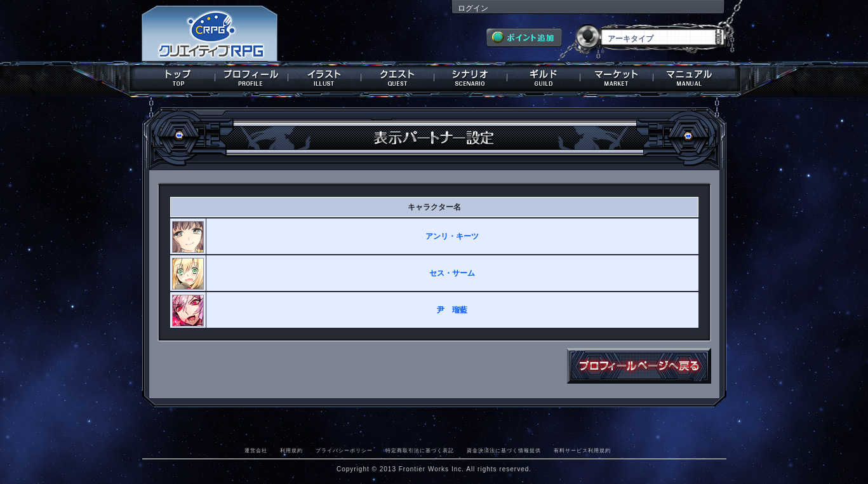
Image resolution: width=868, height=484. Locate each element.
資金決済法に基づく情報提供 (504, 450)
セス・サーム (452, 273)
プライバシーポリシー (344, 450)
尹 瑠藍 (452, 310)
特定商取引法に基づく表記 (420, 450)
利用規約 (291, 450)
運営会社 (256, 450)
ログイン (473, 8)
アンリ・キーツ (452, 236)
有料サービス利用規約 (582, 450)
